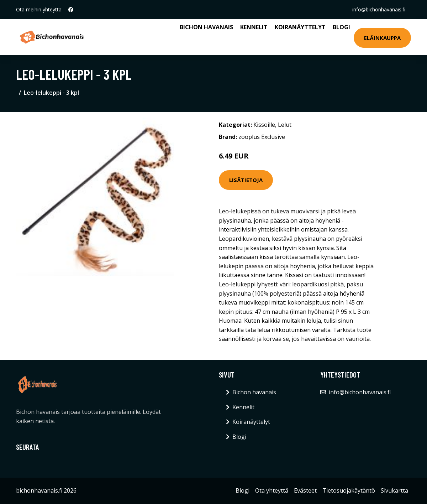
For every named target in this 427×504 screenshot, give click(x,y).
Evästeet (305, 490)
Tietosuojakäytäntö (349, 490)
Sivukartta (394, 490)
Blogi (341, 27)
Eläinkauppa (382, 38)
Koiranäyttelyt (300, 27)
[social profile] (71, 10)
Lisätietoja (246, 180)
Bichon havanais (206, 27)
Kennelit (254, 27)
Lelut (285, 125)
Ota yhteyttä (272, 490)
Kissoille (264, 125)
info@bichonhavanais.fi (379, 9)
